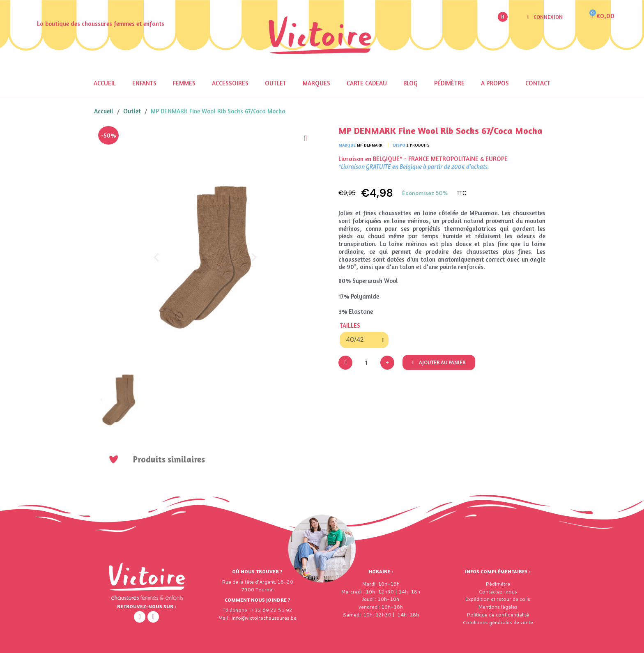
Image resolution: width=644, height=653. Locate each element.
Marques (316, 83)
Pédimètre (449, 83)
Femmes (184, 83)
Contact (538, 83)
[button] (503, 17)
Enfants (144, 83)
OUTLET (276, 83)
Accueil (105, 83)
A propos (495, 83)
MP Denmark (370, 145)
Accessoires (230, 83)
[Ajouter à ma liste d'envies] (306, 138)
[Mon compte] (545, 17)
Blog (411, 83)
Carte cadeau (367, 83)
